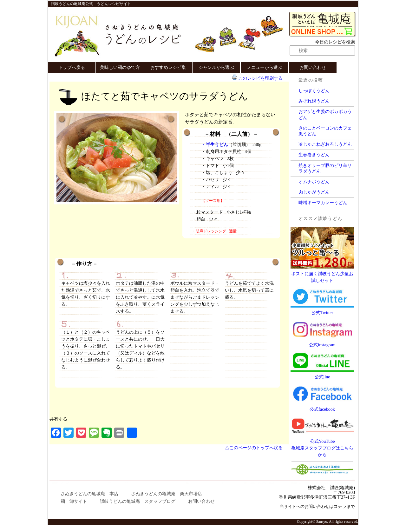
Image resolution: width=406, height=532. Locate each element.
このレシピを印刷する (260, 78)
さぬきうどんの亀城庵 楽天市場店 (167, 494)
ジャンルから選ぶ (216, 67)
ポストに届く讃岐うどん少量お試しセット (322, 274)
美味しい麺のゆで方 (120, 67)
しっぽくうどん (314, 91)
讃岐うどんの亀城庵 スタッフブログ (138, 501)
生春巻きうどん (314, 155)
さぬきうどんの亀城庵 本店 (89, 494)
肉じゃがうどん (314, 192)
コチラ (340, 506)
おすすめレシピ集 (168, 67)
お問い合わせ (313, 67)
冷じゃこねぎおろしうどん (325, 144)
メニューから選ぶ (265, 67)
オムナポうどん (314, 182)
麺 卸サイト (74, 501)
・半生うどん (215, 145)
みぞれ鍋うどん (314, 101)
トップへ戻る (72, 67)
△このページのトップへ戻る (254, 448)
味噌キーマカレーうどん (323, 203)
